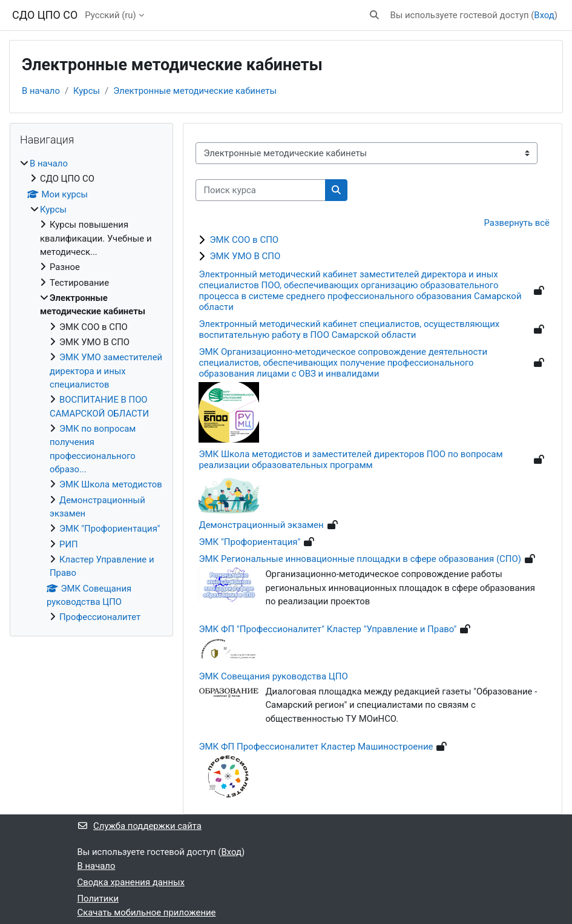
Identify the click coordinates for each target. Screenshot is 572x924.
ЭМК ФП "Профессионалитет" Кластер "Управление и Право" (327, 629)
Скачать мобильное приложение (147, 912)
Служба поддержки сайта (140, 826)
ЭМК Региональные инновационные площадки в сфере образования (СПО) (360, 559)
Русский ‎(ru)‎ (110, 15)
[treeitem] (91, 391)
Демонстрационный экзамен (261, 525)
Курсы (87, 91)
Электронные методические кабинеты (195, 91)
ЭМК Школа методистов (111, 484)
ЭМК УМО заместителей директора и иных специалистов (106, 371)
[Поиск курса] (261, 190)
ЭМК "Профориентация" (249, 542)
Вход (544, 15)
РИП (69, 544)
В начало (41, 91)
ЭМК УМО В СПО (245, 256)
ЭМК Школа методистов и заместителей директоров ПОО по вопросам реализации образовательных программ (350, 460)
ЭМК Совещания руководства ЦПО (273, 676)
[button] (374, 15)
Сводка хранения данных (131, 882)
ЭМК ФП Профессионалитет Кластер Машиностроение (316, 747)
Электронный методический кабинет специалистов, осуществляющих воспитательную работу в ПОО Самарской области (349, 329)
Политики (98, 899)
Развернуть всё (517, 223)
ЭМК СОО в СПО (244, 240)
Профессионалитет (100, 617)
